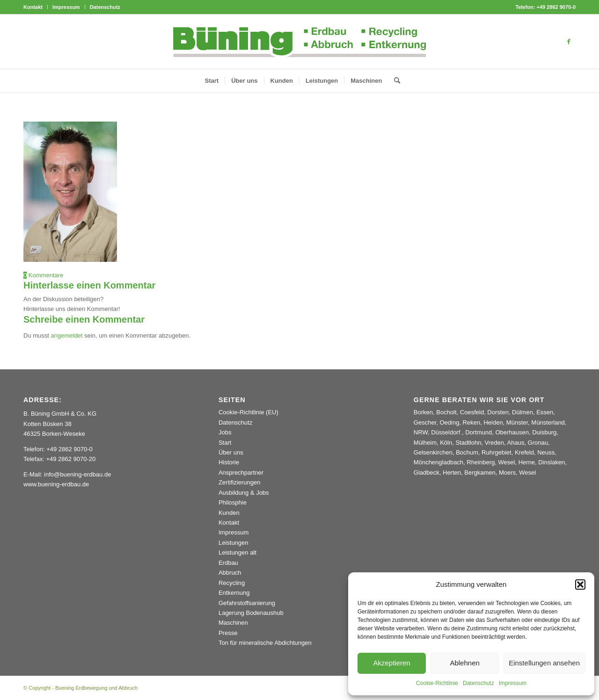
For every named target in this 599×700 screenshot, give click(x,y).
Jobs (225, 432)
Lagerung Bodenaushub (251, 613)
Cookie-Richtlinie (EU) (248, 412)
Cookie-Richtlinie (437, 683)
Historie (229, 462)
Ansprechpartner (241, 473)
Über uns (231, 452)
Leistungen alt (237, 552)
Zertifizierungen (240, 482)
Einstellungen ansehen (544, 663)
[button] (580, 585)
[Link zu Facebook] (569, 42)
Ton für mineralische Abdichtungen (265, 643)
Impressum (513, 683)
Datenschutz (478, 683)
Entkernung (234, 593)
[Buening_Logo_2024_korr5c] (300, 42)
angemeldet (67, 336)
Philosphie (233, 502)
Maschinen (233, 623)
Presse (228, 633)
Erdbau (228, 563)
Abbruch (230, 573)
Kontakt (33, 7)
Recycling (232, 583)
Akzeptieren (391, 663)
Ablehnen (464, 663)
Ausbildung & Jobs (244, 493)
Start (225, 443)
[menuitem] (36, 7)
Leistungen (234, 543)
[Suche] (394, 81)
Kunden (229, 513)
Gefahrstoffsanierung (247, 603)
